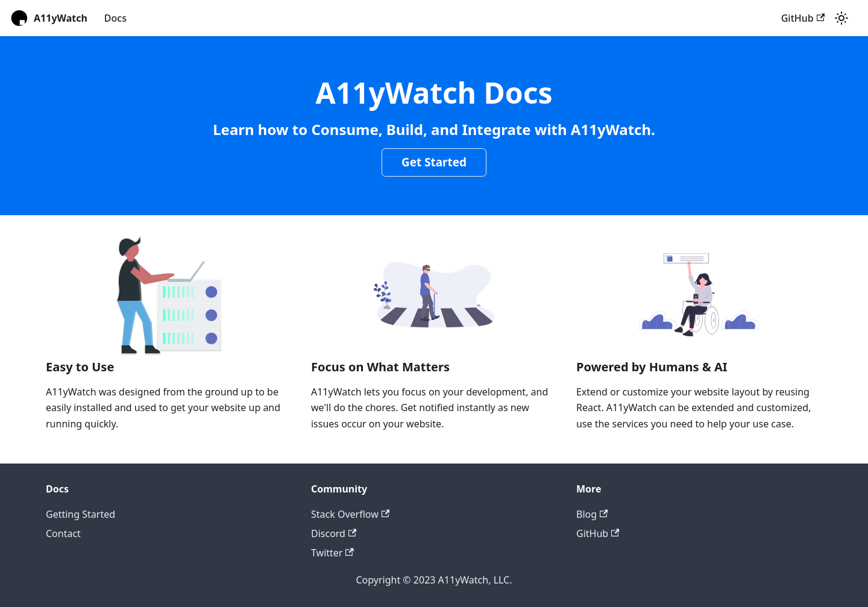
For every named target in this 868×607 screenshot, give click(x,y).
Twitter (332, 553)
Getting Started (80, 514)
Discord (334, 533)
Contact (63, 533)
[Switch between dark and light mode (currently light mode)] (841, 18)
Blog (592, 514)
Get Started (434, 162)
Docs (115, 18)
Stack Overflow (350, 514)
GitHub (803, 18)
